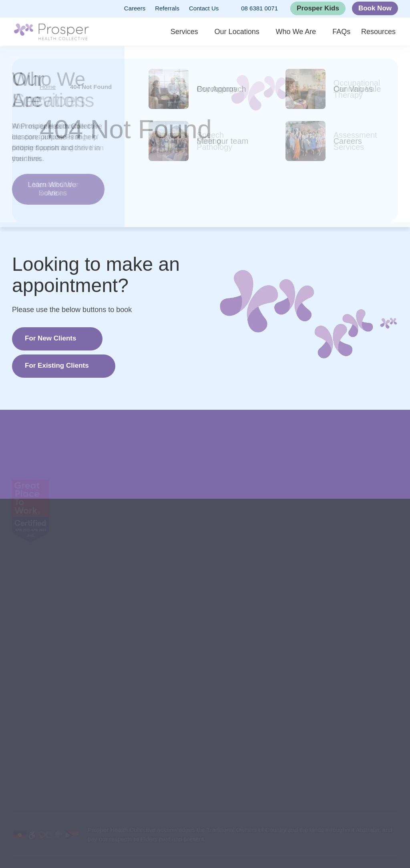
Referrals (167, 8)
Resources (381, 32)
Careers (135, 8)
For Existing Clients (57, 366)
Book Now (375, 8)
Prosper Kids (318, 8)
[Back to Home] (51, 32)
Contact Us (204, 8)
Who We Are (304, 32)
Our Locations (246, 32)
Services (195, 32)
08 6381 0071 (253, 9)
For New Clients (50, 338)
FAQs (349, 32)
